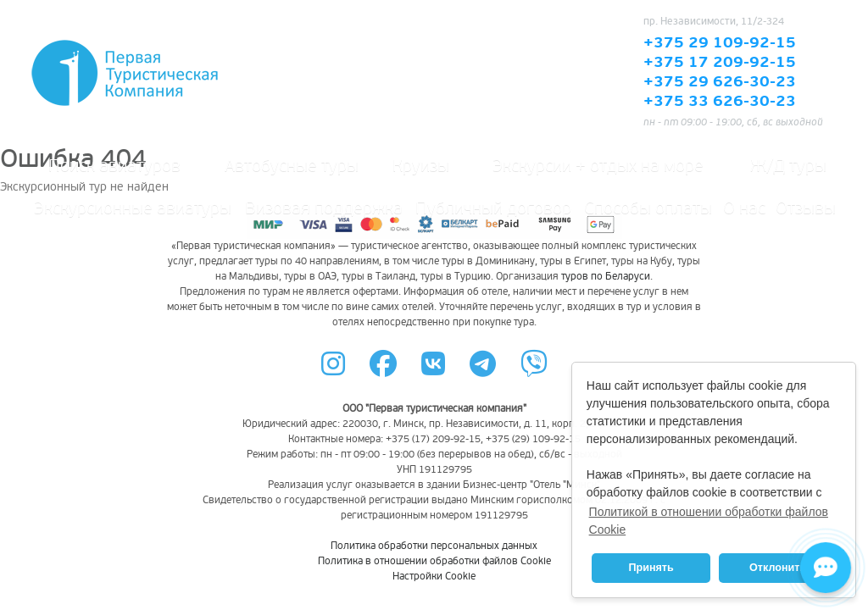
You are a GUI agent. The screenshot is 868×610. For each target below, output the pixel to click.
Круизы (421, 166)
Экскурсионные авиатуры (133, 208)
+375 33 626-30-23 (720, 102)
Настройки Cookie (434, 577)
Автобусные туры (292, 166)
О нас (744, 208)
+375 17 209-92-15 (720, 63)
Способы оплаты (648, 208)
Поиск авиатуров (114, 166)
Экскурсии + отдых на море (598, 166)
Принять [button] (651, 568)
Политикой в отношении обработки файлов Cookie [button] (709, 521)
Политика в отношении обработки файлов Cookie (434, 561)
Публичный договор (493, 208)
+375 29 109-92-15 (720, 43)
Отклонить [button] (778, 568)
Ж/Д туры (788, 166)
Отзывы (806, 208)
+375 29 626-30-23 (720, 82)
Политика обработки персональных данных (434, 546)
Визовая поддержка (324, 208)
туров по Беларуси (606, 277)
